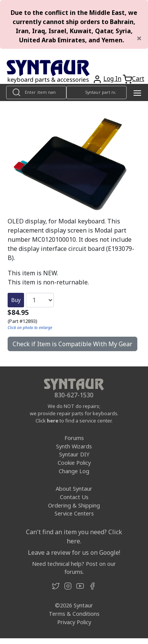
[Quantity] (40, 300)
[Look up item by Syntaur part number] (97, 92)
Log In (112, 79)
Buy (16, 300)
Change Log (74, 471)
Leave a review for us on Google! (74, 552)
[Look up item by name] (36, 92)
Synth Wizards (74, 446)
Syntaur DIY (74, 454)
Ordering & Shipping (74, 505)
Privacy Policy (74, 622)
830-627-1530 (74, 395)
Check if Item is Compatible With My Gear (72, 344)
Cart (138, 79)
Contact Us (74, 497)
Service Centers (74, 513)
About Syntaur (74, 489)
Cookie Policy (74, 463)
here (53, 421)
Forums (74, 438)
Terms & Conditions (74, 614)
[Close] (139, 38)
